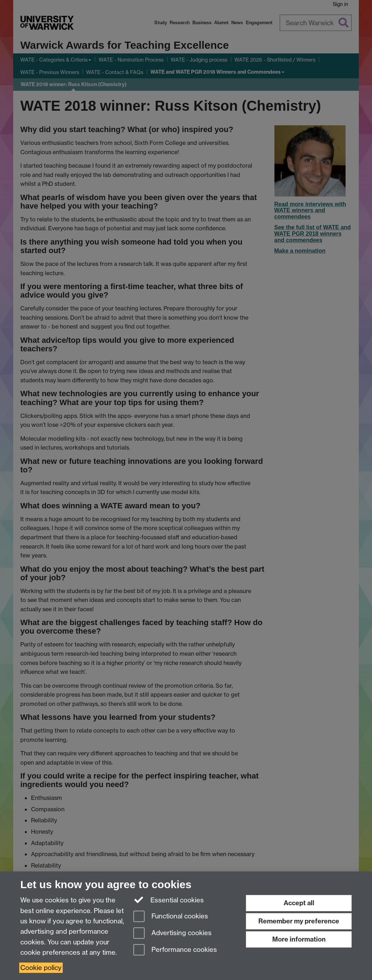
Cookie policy (41, 968)
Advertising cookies (172, 934)
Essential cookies (169, 900)
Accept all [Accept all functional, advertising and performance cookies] (299, 903)
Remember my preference (299, 921)
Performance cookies (175, 950)
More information (299, 939)
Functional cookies (171, 917)
